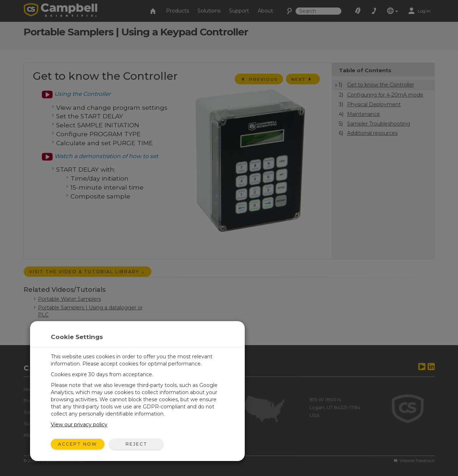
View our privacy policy (79, 425)
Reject (137, 444)
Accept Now (78, 444)
